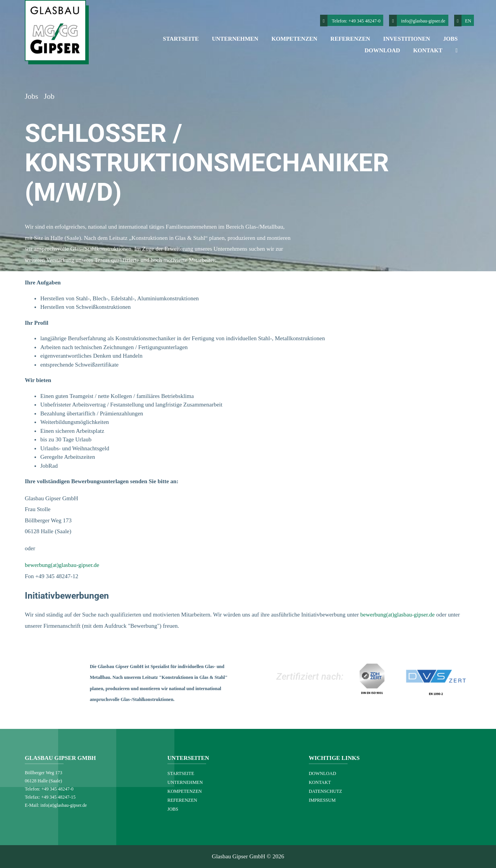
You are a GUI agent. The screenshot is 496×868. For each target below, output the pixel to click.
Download (382, 50)
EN (463, 21)
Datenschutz (325, 791)
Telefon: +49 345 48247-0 (356, 21)
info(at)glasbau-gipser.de (64, 805)
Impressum (322, 800)
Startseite (181, 39)
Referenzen (350, 39)
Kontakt (428, 50)
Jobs (450, 39)
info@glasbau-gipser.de (423, 21)
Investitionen (407, 39)
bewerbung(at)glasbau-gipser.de (62, 565)
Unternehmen (235, 39)
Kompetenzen (294, 39)
